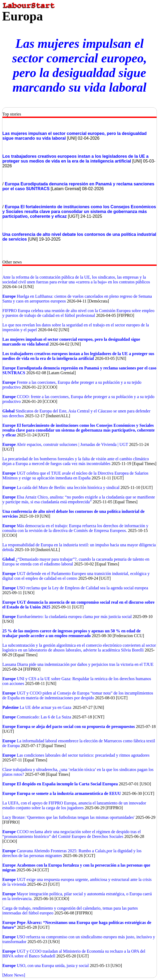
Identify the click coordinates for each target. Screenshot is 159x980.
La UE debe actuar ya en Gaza (46, 707)
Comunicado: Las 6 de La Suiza (44, 717)
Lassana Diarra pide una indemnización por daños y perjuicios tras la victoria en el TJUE (78, 664)
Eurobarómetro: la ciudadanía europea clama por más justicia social (74, 617)
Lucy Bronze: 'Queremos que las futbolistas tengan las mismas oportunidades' (69, 817)
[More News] (14, 975)
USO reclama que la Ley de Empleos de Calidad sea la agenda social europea (82, 588)
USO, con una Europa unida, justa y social (53, 966)
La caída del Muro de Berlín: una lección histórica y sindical (68, 487)
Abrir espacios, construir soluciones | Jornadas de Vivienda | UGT (72, 444)
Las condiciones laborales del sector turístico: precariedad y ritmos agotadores (83, 755)
